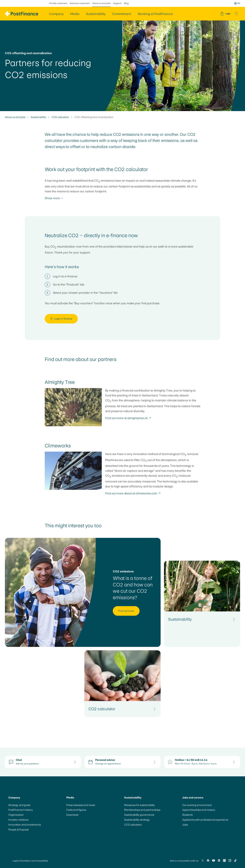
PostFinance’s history (21, 810)
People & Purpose (19, 830)
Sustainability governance (139, 815)
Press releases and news (81, 805)
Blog (126, 3)
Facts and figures (76, 810)
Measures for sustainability (140, 805)
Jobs (185, 825)
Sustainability (38, 117)
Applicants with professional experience (205, 820)
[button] (236, 14)
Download (72, 815)
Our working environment (197, 805)
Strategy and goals (19, 805)
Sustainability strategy (137, 820)
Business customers (80, 3)
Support (117, 3)
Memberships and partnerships (142, 810)
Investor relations (18, 820)
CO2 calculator (60, 117)
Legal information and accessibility (30, 861)
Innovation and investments (25, 825)
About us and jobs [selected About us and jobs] (101, 3)
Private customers (58, 3)
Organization (16, 815)
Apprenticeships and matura (199, 810)
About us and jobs (15, 117)
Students (187, 815)
